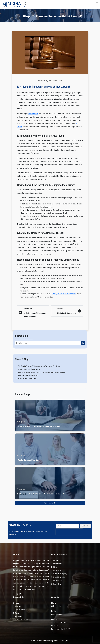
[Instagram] (17, 594)
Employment (57, 570)
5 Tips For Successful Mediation (29, 369)
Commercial (57, 560)
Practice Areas (20, 610)
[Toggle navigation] (97, 4)
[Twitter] (20, 594)
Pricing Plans (19, 616)
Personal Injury (58, 581)
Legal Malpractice (59, 577)
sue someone (33, 114)
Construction (58, 564)
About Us (18, 606)
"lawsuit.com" (44, 570)
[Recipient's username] (48, 343)
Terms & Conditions (21, 620)
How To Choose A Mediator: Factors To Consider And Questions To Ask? (42, 372)
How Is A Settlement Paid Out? (29, 375)
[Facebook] (14, 594)
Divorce (56, 567)
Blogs (17, 613)
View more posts (50, 503)
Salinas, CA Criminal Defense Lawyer (64, 294)
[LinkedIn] (23, 594)
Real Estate (57, 584)
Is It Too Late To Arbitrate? (27, 378)
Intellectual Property (60, 574)
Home (17, 603)
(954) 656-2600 (57, 606)
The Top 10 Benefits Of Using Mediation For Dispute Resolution (39, 366)
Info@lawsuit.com (58, 614)
